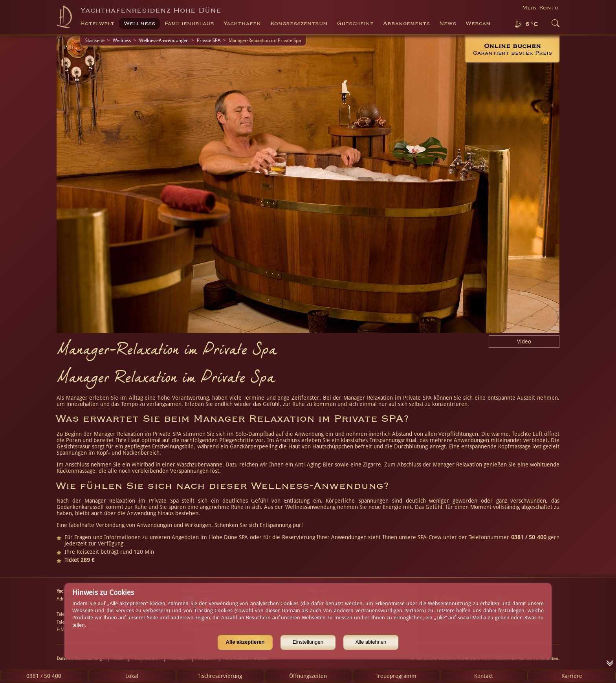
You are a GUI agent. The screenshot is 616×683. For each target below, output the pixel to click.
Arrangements (406, 24)
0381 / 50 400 (44, 676)
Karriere (572, 676)
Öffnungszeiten (308, 676)
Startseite (95, 40)
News (448, 24)
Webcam (478, 24)
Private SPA (209, 40)
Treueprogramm (396, 676)
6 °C (532, 24)
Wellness (122, 40)
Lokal (132, 676)
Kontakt (484, 676)
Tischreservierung (220, 676)
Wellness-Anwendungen (164, 40)
